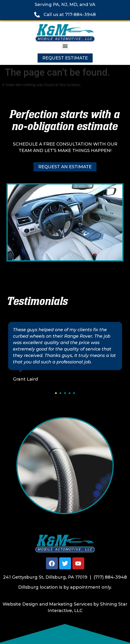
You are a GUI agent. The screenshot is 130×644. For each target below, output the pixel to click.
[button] (65, 46)
